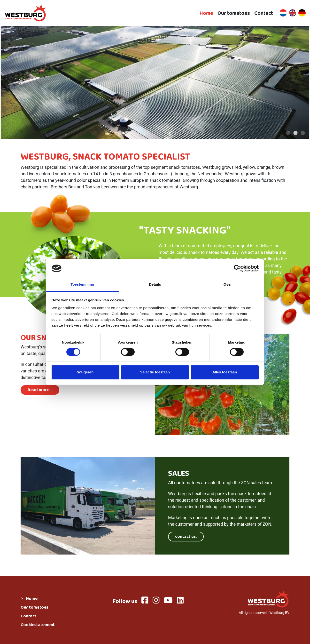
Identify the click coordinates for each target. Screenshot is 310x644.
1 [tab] (288, 133)
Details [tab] (155, 284)
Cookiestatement (38, 625)
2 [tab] (295, 133)
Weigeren (85, 372)
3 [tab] (303, 133)
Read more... (40, 390)
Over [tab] (228, 284)
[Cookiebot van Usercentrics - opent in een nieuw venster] (237, 268)
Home (206, 13)
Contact (264, 13)
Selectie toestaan (155, 372)
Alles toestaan (225, 372)
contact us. (186, 537)
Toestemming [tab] (82, 284)
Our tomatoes (234, 13)
